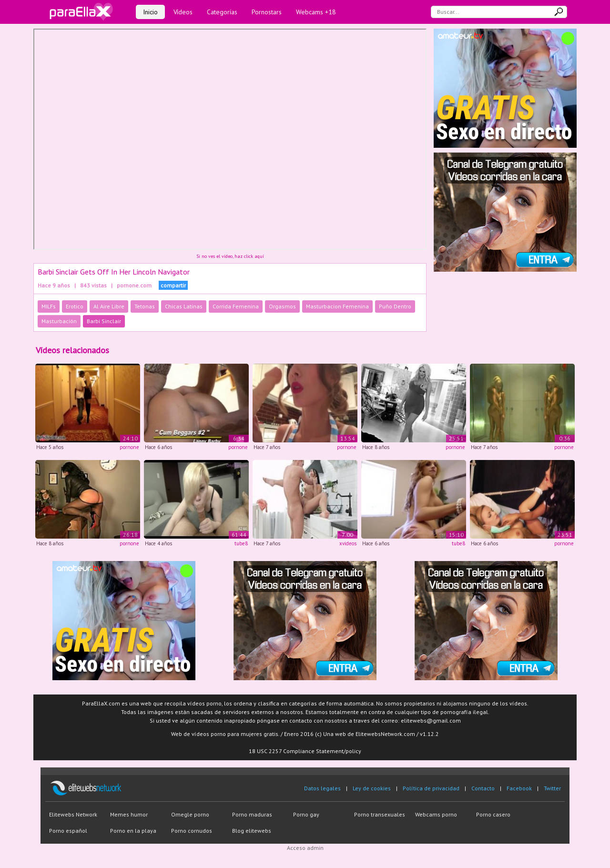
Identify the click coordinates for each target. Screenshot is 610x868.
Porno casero (493, 814)
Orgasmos (282, 306)
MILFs (49, 306)
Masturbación (59, 321)
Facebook (519, 788)
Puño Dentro (395, 306)
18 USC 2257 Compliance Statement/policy (305, 751)
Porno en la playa (133, 831)
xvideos (348, 543)
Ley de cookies (372, 788)
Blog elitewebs (252, 831)
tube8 (241, 543)
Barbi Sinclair (104, 321)
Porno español (68, 831)
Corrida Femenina (236, 306)
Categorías (222, 12)
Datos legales (322, 788)
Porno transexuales (380, 814)
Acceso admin (305, 848)
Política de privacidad (431, 788)
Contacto (483, 788)
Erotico (75, 306)
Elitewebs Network (73, 814)
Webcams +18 (316, 12)
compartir (173, 285)
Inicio (150, 12)
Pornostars (267, 12)
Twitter (552, 788)
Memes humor (129, 814)
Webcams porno (436, 814)
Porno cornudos (192, 831)
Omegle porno (190, 814)
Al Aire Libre (109, 306)
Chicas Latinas (184, 306)
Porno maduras (252, 814)
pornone (129, 447)
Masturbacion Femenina (337, 306)
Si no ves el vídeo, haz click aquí (230, 256)
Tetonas (145, 306)
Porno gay (306, 814)
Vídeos (183, 12)
